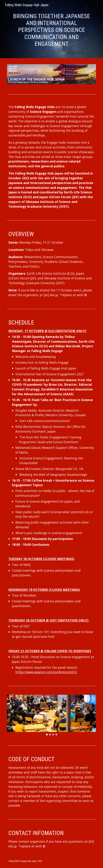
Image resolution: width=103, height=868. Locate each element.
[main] (51, 30)
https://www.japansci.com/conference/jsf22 (46, 672)
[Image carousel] (51, 715)
